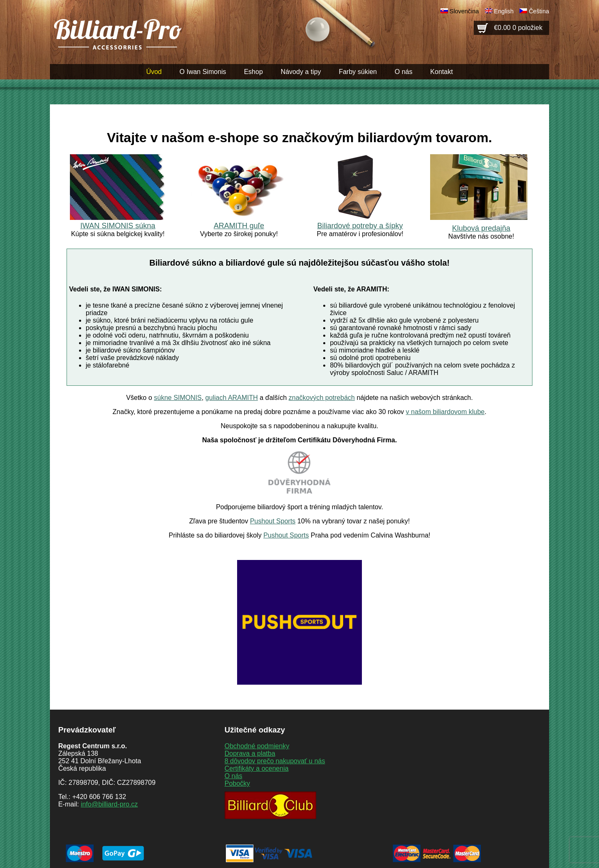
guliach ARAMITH (232, 398)
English (504, 11)
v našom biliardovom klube (445, 412)
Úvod (154, 72)
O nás (404, 72)
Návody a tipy (301, 72)
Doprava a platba (250, 753)
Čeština (539, 11)
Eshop (253, 72)
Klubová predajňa (481, 228)
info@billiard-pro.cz (109, 804)
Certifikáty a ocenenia (257, 768)
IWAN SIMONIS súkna (118, 226)
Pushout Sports (273, 521)
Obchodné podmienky (257, 746)
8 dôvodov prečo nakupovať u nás (275, 761)
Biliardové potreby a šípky (360, 226)
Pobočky (237, 783)
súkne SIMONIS (178, 398)
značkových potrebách (322, 398)
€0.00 (518, 28)
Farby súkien (358, 72)
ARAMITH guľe (239, 226)
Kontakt (441, 72)
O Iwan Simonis (203, 72)
